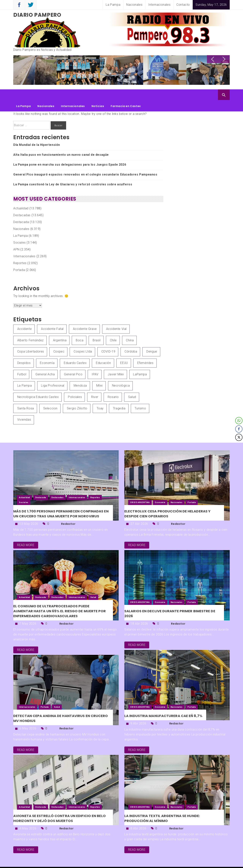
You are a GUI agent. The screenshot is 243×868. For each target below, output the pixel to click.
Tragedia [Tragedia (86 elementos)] (119, 397)
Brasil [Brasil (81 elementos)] (97, 329)
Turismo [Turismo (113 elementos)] (140, 397)
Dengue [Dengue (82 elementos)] (152, 340)
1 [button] (197, 81)
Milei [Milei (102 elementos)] (99, 374)
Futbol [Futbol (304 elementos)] (22, 363)
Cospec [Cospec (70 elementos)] (59, 340)
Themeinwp (186, 862)
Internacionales (159, 5)
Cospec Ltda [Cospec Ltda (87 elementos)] (83, 340)
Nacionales (134, 5)
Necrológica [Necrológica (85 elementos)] (121, 374)
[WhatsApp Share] (239, 421)
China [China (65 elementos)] (130, 329)
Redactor (68, 512)
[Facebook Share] (239, 429)
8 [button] (224, 81)
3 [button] (205, 81)
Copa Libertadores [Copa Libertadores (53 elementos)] (31, 340)
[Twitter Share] (239, 437)
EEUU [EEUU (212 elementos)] (124, 351)
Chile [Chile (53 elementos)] (113, 329)
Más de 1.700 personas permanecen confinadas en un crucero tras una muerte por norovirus (61, 502)
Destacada (21, 211)
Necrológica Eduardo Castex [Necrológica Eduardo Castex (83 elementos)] (38, 386)
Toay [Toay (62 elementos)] (100, 397)
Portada (19, 258)
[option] (28, 71)
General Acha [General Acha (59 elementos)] (45, 363)
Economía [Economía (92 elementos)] (47, 351)
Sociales (20, 231)
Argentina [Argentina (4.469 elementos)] (60, 329)
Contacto (183, 5)
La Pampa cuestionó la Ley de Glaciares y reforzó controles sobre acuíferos (73, 173)
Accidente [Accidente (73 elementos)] (24, 317)
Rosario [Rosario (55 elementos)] (113, 386)
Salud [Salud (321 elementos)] (132, 386)
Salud (93, 586)
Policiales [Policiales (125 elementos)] (75, 386)
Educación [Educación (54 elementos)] (103, 351)
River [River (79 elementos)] (95, 386)
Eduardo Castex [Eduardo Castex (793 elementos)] (75, 351)
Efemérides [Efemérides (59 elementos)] (145, 351)
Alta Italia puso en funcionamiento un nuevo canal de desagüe (61, 143)
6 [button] (216, 81)
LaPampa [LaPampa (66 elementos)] (140, 363)
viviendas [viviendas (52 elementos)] (24, 408)
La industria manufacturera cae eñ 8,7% (163, 704)
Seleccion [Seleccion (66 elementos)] (50, 397)
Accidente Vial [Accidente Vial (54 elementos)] (116, 317)
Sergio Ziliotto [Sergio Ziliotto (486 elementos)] (77, 397)
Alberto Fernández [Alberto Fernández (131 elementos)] (30, 329)
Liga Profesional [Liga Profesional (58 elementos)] (53, 374)
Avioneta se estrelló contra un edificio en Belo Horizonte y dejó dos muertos (60, 807)
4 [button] (209, 81)
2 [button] (201, 81)
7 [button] (220, 81)
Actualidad (21, 197)
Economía (160, 491)
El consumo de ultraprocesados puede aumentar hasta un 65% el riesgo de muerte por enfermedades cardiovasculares (60, 600)
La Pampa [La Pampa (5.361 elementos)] (25, 374)
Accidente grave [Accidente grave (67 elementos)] (85, 317)
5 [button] (213, 81)
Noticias (98, 95)
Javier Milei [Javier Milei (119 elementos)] (116, 363)
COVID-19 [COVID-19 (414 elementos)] (108, 340)
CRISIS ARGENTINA (140, 491)
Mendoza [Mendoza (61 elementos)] (80, 374)
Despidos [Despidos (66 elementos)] (24, 351)
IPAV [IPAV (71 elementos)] (95, 363)
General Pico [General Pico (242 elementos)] (73, 363)
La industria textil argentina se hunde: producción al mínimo (162, 807)
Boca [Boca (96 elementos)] (80, 329)
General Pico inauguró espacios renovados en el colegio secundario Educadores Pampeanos (85, 163)
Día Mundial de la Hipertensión (37, 133)
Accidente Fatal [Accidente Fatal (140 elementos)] (52, 317)
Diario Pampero (37, 15)
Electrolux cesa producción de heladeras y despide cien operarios (167, 502)
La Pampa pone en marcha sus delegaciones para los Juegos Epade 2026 (70, 153)
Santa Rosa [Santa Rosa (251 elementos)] (26, 397)
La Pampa (113, 5)
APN (16, 238)
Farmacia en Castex (126, 95)
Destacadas (22, 204)
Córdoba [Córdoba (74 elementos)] (131, 340)
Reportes (20, 252)
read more (26, 534)
